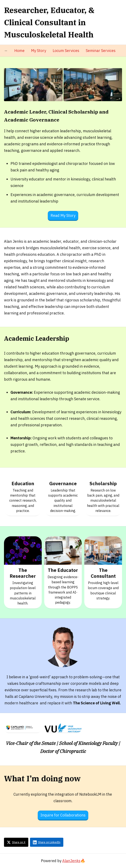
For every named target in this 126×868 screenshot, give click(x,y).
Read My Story (63, 215)
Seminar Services (101, 51)
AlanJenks (71, 861)
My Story (39, 51)
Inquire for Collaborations (63, 815)
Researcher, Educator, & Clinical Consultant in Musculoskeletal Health (49, 22)
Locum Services (66, 51)
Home (19, 51)
